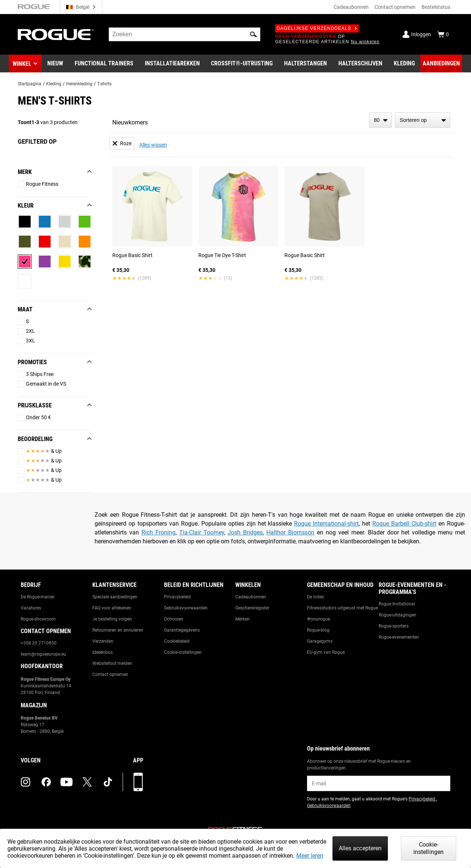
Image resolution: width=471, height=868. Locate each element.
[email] (379, 783)
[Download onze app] (138, 782)
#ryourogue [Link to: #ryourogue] (318, 619)
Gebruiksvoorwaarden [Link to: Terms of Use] (186, 608)
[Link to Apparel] (404, 64)
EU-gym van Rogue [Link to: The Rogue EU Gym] (326, 652)
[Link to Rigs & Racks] (172, 64)
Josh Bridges (245, 532)
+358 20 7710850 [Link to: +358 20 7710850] (39, 643)
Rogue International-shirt (326, 524)
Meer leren (310, 856)
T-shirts (104, 84)
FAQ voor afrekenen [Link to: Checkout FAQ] (112, 608)
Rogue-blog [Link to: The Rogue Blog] (318, 630)
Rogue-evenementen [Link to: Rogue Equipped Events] (399, 637)
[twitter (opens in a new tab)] (87, 782)
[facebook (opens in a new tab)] (46, 782)
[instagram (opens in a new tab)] (25, 782)
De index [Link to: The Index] (315, 597)
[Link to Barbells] (306, 64)
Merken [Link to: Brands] (243, 619)
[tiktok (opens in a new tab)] (108, 782)
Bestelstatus (436, 7)
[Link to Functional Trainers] (104, 64)
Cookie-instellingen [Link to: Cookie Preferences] (183, 652)
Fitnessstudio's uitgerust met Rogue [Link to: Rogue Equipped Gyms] (342, 608)
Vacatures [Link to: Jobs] (31, 608)
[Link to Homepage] (56, 35)
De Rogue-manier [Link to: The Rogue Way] (38, 597)
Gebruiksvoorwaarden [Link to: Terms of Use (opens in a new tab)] (329, 806)
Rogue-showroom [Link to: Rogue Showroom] (38, 619)
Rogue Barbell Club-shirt (404, 524)
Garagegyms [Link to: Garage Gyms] (320, 641)
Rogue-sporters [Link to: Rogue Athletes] (394, 626)
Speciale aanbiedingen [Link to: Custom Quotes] (115, 597)
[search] (185, 34)
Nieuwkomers (130, 122)
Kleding (54, 84)
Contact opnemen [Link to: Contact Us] (110, 674)
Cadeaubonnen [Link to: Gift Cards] (251, 597)
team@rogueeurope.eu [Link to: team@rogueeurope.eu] (43, 654)
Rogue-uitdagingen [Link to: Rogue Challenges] (397, 615)
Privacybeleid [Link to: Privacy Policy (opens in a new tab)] (422, 799)
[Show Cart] (443, 34)
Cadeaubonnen (351, 7)
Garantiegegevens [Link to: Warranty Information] (182, 630)
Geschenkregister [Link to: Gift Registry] (252, 608)
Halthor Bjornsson (290, 532)
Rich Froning (158, 532)
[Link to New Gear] (55, 64)
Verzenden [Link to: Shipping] (103, 641)
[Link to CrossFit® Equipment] (242, 64)
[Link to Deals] (441, 64)
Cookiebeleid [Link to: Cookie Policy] (177, 641)
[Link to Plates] (360, 64)
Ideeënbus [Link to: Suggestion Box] (103, 652)
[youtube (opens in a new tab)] (66, 782)
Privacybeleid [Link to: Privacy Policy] (177, 597)
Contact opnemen (395, 7)
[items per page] (380, 120)
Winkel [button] (22, 64)
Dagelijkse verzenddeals (317, 28)
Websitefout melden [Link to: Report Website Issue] (112, 663)
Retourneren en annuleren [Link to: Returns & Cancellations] (118, 630)
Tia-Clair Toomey (202, 532)
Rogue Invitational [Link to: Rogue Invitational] (397, 604)
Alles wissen (153, 145)
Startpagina (30, 84)
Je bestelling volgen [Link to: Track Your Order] (112, 619)
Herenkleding (79, 84)
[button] (253, 34)
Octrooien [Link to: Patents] (174, 619)
